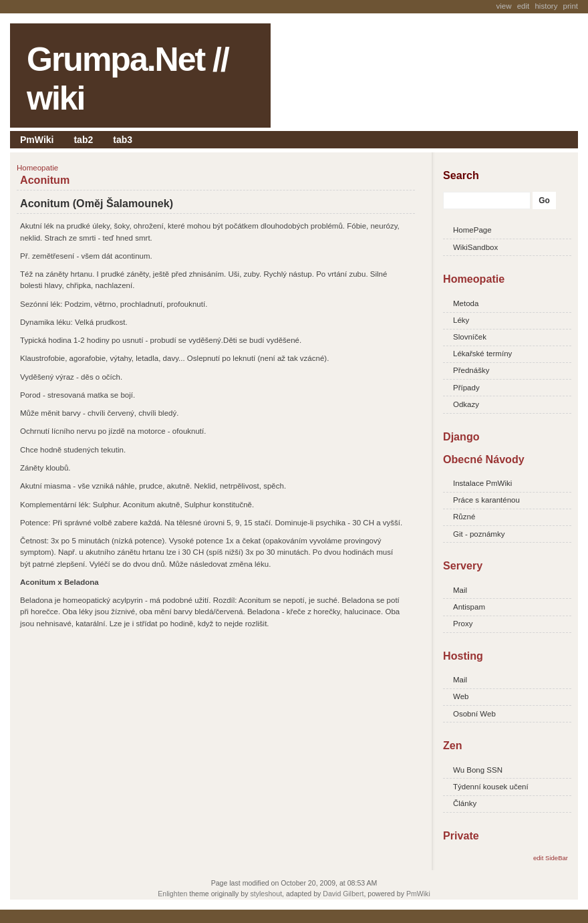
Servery (463, 565)
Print (571, 6)
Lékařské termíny (482, 354)
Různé (464, 517)
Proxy (463, 624)
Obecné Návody (484, 459)
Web (461, 696)
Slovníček (470, 337)
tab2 (83, 140)
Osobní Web (474, 714)
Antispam (469, 607)
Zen (453, 745)
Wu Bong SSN (478, 770)
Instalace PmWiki (482, 483)
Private (461, 835)
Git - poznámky (479, 534)
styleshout (266, 894)
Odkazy (466, 404)
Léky (461, 320)
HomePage (472, 230)
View (503, 6)
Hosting (463, 656)
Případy (466, 388)
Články (465, 803)
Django (461, 436)
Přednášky (471, 370)
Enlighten (172, 894)
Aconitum (45, 180)
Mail (460, 590)
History (546, 6)
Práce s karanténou (486, 500)
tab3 (123, 140)
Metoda (466, 303)
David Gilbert (343, 894)
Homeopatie (474, 279)
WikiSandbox (475, 247)
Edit (524, 6)
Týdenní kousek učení (491, 787)
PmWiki (37, 140)
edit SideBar (551, 858)
